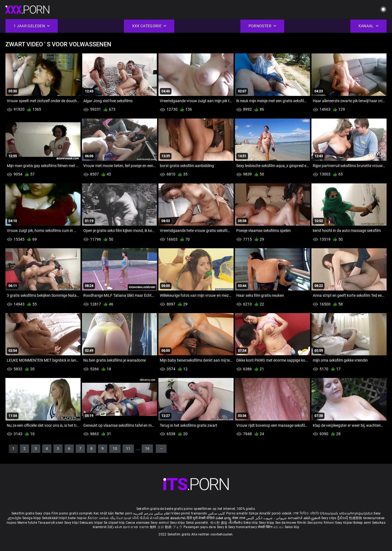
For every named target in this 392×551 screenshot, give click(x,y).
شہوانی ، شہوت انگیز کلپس (267, 518)
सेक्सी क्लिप (266, 527)
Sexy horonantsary (243, 527)
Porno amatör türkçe (242, 513)
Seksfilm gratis (23, 513)
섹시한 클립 (219, 523)
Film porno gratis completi (72, 513)
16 (147, 449)
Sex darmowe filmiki (291, 523)
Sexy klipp (267, 523)
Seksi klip (251, 523)
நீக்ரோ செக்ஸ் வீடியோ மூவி (109, 518)
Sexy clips (43, 513)
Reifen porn (124, 513)
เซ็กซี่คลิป (236, 523)
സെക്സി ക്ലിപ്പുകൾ (304, 518)
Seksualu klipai (92, 523)
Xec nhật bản (104, 513)
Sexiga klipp (32, 518)
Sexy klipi (72, 523)
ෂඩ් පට (279, 527)
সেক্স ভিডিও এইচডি (306, 513)
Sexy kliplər (344, 523)
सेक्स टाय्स (239, 518)
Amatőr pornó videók (275, 513)
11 (128, 449)
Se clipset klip (115, 523)
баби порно (77, 518)
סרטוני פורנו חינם (136, 527)
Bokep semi (362, 523)
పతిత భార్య (224, 518)
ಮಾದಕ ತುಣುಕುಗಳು (173, 518)
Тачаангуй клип (51, 523)
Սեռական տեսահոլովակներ (347, 513)
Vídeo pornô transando (189, 513)
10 (115, 449)
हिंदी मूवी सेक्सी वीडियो (201, 518)
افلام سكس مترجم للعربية (152, 513)
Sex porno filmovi (321, 523)
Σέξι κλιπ (115, 527)
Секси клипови (138, 523)
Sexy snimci (160, 523)
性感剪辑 (356, 518)
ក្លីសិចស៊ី (343, 518)
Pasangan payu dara (200, 527)
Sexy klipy (178, 523)
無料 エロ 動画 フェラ (166, 527)
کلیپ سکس (217, 513)
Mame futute (27, 523)
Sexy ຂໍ (223, 527)
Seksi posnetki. (198, 523)
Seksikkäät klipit (55, 518)
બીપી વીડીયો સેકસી (145, 518)
